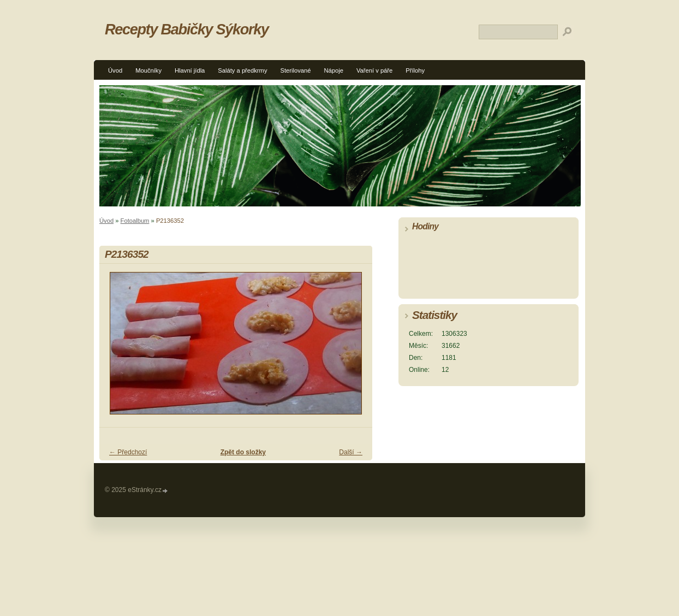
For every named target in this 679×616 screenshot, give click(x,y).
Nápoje (333, 70)
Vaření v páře (374, 70)
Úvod (115, 70)
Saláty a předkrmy (242, 70)
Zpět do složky (243, 452)
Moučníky (148, 70)
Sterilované (296, 70)
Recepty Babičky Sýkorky (187, 29)
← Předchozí (128, 452)
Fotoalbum (135, 221)
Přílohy (415, 70)
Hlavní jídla (190, 70)
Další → (351, 452)
